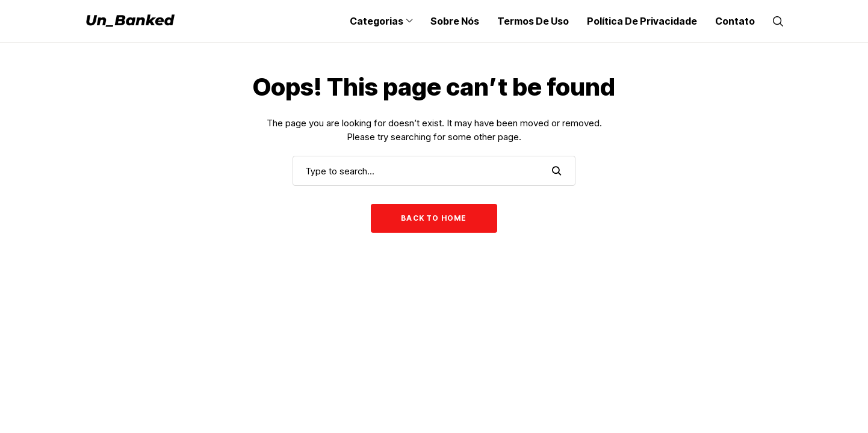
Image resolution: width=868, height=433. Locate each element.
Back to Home (434, 218)
